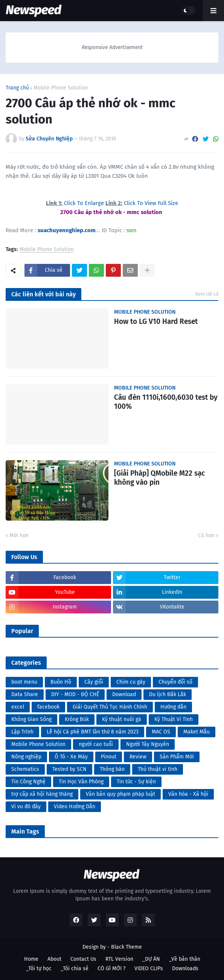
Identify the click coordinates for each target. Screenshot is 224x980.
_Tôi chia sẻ (75, 968)
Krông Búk (77, 719)
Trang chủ (17, 88)
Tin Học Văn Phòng (81, 782)
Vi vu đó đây (26, 807)
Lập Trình (22, 732)
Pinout (109, 757)
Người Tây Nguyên (148, 744)
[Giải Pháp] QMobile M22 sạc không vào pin (159, 478)
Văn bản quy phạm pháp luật (120, 794)
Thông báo (112, 769)
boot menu (24, 682)
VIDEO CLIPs (149, 968)
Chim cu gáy (131, 682)
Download (124, 694)
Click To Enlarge (85, 203)
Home (31, 959)
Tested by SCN (69, 769)
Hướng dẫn (173, 707)
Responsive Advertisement (112, 47)
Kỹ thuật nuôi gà (122, 719)
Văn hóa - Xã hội (188, 794)
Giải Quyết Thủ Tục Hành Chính (110, 707)
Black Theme (126, 947)
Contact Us (83, 959)
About (54, 959)
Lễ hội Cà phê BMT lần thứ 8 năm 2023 (93, 732)
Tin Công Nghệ (28, 782)
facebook (48, 707)
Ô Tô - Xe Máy (71, 757)
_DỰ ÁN (151, 959)
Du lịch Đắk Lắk (168, 694)
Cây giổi (94, 682)
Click (130, 203)
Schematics (25, 769)
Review (138, 757)
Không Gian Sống (31, 719)
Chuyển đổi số (175, 682)
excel (18, 707)
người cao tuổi (96, 744)
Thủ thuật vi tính (158, 769)
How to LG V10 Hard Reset (156, 321)
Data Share (25, 694)
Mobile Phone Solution (61, 88)
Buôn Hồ (61, 682)
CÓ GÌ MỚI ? (111, 968)
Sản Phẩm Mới (177, 757)
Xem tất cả (207, 294)
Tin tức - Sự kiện (136, 782)
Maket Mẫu (197, 732)
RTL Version (119, 959)
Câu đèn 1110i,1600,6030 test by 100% (166, 402)
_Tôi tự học (39, 968)
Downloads (185, 968)
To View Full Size (157, 203)
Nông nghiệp (26, 757)
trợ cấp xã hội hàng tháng (42, 794)
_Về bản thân (185, 959)
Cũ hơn (206, 535)
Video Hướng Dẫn (75, 807)
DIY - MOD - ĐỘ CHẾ (75, 694)
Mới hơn (19, 535)
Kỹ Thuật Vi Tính (174, 719)
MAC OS (161, 732)
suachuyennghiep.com (67, 230)
